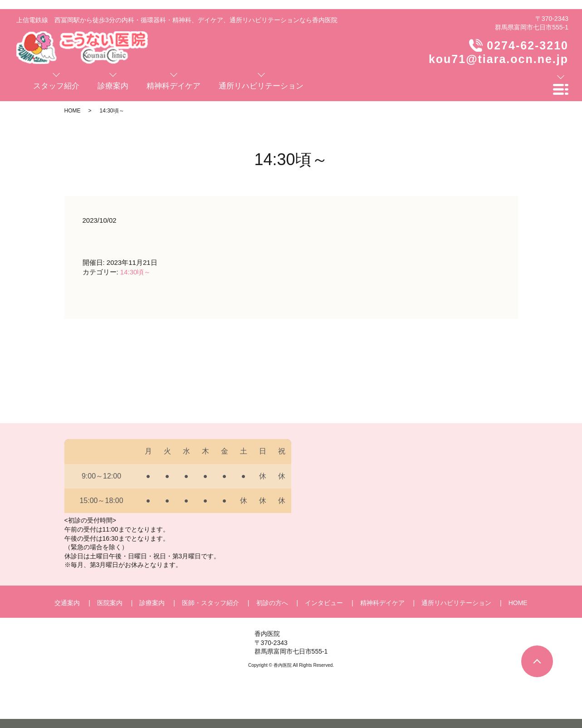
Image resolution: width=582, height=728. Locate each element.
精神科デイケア (382, 603)
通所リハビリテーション (456, 603)
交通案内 (67, 603)
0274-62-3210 (528, 45)
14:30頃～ (136, 272)
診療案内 (152, 603)
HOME (73, 111)
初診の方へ (272, 603)
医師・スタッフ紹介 (210, 603)
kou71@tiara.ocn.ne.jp (499, 59)
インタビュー (324, 603)
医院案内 (110, 603)
